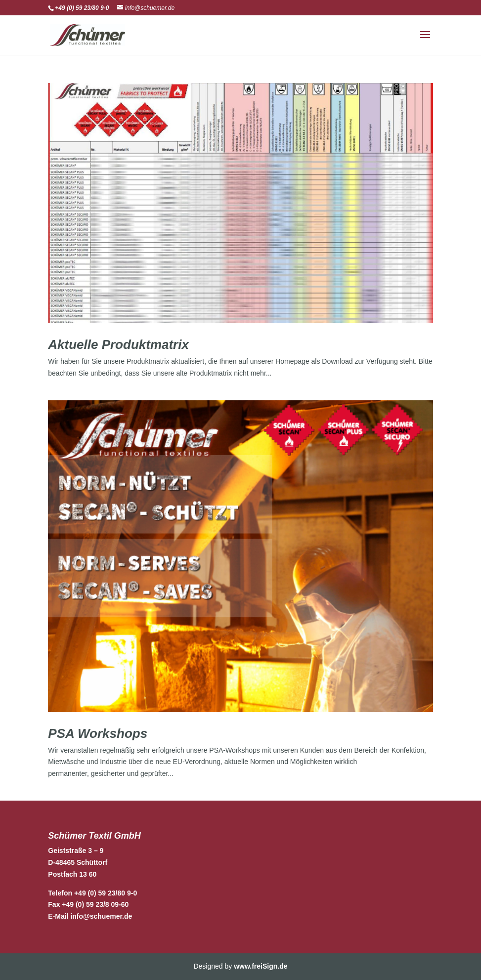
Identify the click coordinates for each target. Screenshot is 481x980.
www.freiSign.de (261, 966)
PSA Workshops (98, 733)
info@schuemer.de (101, 916)
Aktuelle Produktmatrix (118, 344)
